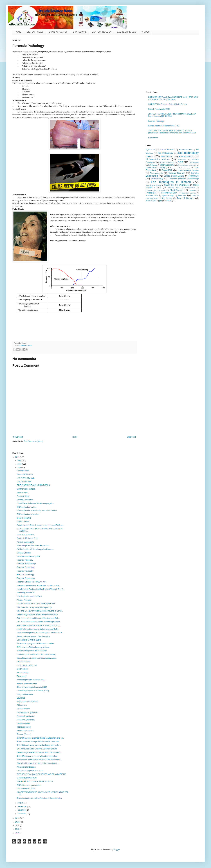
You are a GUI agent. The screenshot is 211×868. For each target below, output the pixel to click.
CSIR (180, 162)
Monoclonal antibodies (153, 185)
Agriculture (150, 150)
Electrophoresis (156, 173)
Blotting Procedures (167, 162)
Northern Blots (174, 188)
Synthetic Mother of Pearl (28, 538)
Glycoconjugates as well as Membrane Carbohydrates (39, 798)
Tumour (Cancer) (24, 734)
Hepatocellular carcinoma (28, 702)
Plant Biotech (176, 190)
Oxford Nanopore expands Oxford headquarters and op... (41, 738)
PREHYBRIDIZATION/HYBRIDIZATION (34, 485)
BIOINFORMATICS (58, 32)
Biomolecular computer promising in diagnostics (37, 658)
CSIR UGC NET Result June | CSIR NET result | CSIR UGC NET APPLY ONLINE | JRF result (173, 98)
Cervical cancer (24, 723)
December (22, 814)
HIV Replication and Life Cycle (30, 596)
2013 (18, 822)
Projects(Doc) (152, 193)
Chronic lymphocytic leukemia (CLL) (32, 687)
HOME (18, 32)
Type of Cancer (185, 198)
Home (75, 437)
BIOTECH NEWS (35, 32)
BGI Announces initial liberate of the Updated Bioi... (38, 618)
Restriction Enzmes (188, 193)
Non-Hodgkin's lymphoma (28, 713)
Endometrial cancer (25, 731)
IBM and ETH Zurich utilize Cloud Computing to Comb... (40, 611)
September (22, 806)
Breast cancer (23, 673)
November (22, 810)
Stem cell (182, 196)
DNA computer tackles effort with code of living (36, 654)
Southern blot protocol (26, 489)
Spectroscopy (168, 196)
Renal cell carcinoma (26, 716)
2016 (18, 833)
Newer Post (18, 437)
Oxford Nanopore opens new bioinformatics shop (37, 756)
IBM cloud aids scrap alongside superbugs (35, 607)
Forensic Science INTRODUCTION (32, 582)
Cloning (162, 168)
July (19, 468)
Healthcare (193, 176)
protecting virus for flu (26, 593)
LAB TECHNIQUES (127, 32)
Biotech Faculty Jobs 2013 (159, 109)
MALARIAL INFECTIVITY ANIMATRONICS (35, 781)
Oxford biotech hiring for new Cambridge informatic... (39, 745)
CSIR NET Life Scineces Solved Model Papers (167, 104)
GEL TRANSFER (24, 482)
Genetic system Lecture (174, 176)
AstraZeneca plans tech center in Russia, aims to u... (39, 625)
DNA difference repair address (30, 785)
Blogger (117, 850)
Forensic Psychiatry (25, 571)
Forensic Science (26, 346)
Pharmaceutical (190, 188)
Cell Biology (153, 165)
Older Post (131, 437)
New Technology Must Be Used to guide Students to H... (40, 633)
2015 (18, 829)
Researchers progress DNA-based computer (35, 643)
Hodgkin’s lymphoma (26, 720)
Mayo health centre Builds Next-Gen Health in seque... (40, 760)
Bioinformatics (186, 157)
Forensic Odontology (26, 575)
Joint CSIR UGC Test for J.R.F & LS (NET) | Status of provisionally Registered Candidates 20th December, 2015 (172, 132)
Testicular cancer (24, 727)
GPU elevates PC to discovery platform (33, 647)
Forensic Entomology (26, 567)
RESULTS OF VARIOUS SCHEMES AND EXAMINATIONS (42, 774)
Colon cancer (23, 669)
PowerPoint (192, 190)
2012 (18, 818)
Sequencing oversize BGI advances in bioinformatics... (40, 752)
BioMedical (167, 157)
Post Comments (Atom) (33, 441)
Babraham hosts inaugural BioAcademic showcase (38, 742)
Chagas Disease (24, 553)
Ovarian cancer (23, 709)
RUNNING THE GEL (26, 478)
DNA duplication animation (28, 514)
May (20, 460)
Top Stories (167, 198)
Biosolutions (182, 160)
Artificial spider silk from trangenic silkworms (35, 549)
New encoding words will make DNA (32, 651)
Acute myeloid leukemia (27, 684)
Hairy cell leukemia (25, 694)
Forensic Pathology (156, 121)
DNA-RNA (167, 170)
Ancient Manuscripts (25, 542)
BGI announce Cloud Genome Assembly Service (37, 749)
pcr (160, 201)
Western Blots (151, 201)
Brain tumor (22, 676)
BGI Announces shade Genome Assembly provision (38, 622)
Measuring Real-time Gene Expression (33, 546)
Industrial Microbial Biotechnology (184, 179)
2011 (18, 457)
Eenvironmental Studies (189, 170)
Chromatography (167, 165)
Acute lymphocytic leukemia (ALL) (31, 680)
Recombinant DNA (169, 193)
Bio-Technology (165, 153)
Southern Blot (152, 196)
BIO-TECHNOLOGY (102, 32)
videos (169, 201)
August (21, 803)
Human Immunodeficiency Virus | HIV (164, 126)
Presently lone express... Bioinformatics (33, 636)
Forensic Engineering (26, 578)
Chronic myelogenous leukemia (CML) (33, 691)
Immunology (157, 179)
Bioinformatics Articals (158, 159)
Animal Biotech (167, 150)
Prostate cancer (24, 662)
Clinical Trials (151, 168)
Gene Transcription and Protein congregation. (36, 503)
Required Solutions (25, 474)
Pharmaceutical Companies (156, 190)
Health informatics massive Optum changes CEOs (38, 629)
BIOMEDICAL (80, 32)
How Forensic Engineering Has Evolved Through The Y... (41, 589)
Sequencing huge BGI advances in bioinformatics (37, 614)
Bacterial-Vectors (185, 150)
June (20, 464)
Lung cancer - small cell (27, 665)
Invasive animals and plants (28, 556)
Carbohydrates (194, 162)
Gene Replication (24, 518)
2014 (18, 825)
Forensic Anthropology (26, 564)
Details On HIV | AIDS (26, 789)
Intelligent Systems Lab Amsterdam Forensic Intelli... (39, 585)
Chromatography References (187, 165)
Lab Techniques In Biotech (171, 182)
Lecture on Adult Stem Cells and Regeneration (36, 604)
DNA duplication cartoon (27, 507)
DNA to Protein (23, 522)
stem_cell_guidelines (26, 535)
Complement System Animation (181, 168)
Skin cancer (153, 138)
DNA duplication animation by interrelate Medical (37, 511)
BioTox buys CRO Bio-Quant (29, 640)
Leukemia (21, 698)
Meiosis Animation (25, 600)
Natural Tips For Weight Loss (177, 185)
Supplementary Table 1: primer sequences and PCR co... (41, 525)
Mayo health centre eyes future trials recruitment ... (38, 763)
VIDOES (146, 32)
